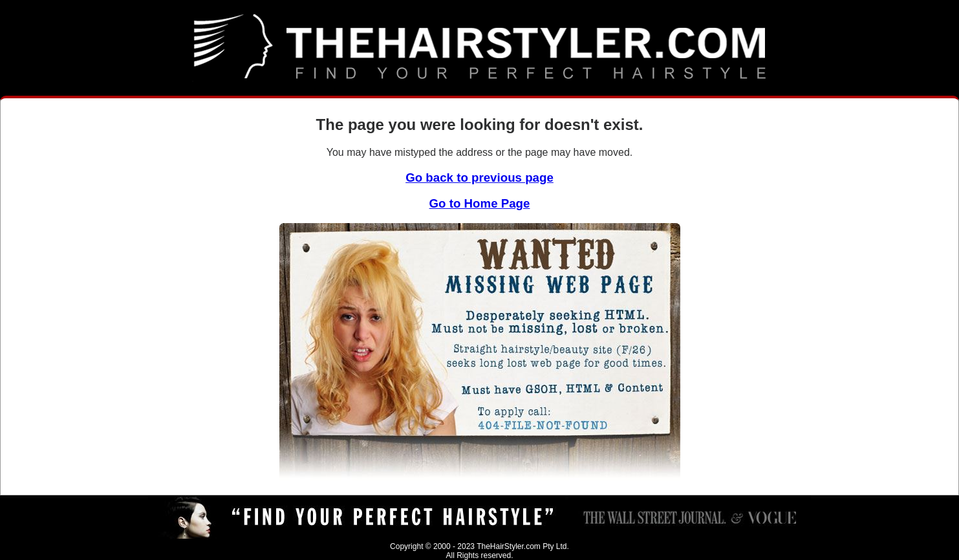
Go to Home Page (480, 203)
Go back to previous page (479, 178)
